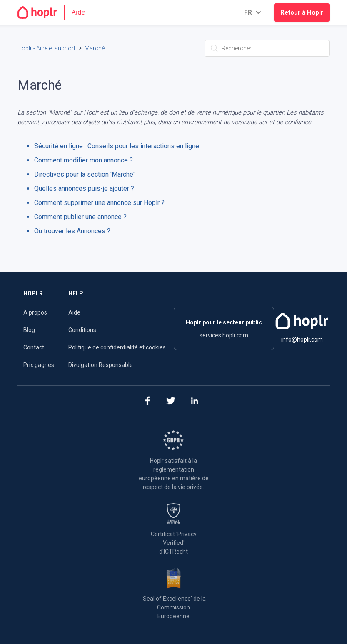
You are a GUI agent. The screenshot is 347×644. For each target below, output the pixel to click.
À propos (35, 312)
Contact (34, 347)
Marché (95, 48)
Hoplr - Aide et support (46, 48)
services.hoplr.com (224, 335)
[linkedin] (194, 402)
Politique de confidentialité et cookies (117, 347)
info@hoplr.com (302, 339)
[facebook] (147, 402)
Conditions (82, 330)
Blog (29, 330)
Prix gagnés (39, 365)
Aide (74, 312)
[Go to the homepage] (55, 12)
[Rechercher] (267, 48)
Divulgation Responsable (101, 365)
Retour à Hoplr (302, 12)
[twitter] (171, 402)
